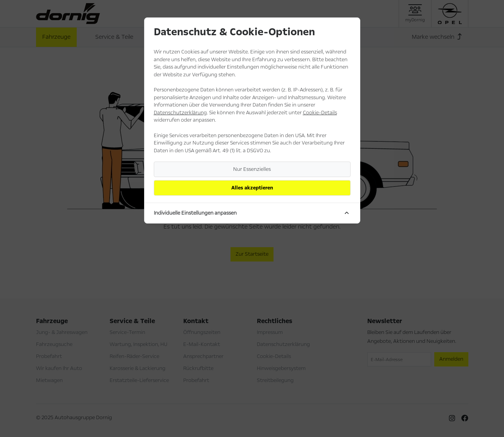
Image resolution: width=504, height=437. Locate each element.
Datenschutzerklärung (180, 113)
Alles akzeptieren (252, 188)
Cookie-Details (320, 113)
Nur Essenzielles (252, 169)
